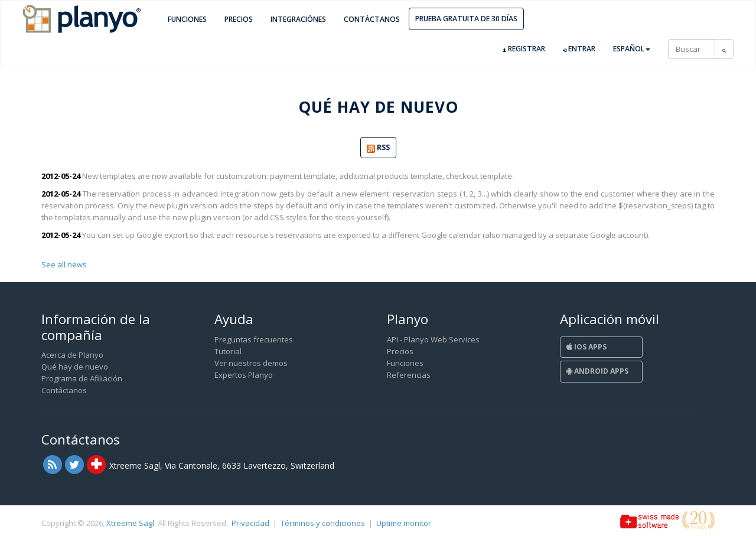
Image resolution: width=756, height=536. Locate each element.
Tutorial (228, 351)
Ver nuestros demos (251, 363)
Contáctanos (372, 19)
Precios (239, 19)
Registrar (524, 49)
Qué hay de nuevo (75, 367)
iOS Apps (586, 347)
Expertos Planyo (244, 375)
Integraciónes (298, 19)
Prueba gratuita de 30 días (466, 19)
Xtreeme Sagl (130, 523)
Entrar (579, 49)
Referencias (409, 375)
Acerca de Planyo (72, 355)
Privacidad (250, 523)
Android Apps (597, 371)
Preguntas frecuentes (254, 339)
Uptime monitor (404, 523)
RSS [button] (378, 148)
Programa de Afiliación (82, 378)
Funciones (187, 19)
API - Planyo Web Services (433, 339)
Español (632, 49)
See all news (64, 264)
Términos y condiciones (323, 523)
